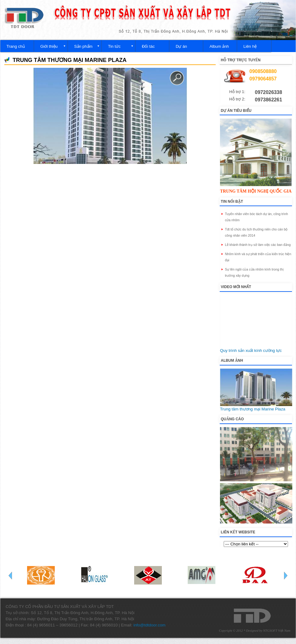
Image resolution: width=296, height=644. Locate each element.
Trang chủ (16, 46)
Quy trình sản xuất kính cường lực (251, 351)
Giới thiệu (49, 46)
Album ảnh (219, 46)
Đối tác (148, 46)
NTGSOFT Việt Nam (277, 631)
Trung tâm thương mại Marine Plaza (253, 409)
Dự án (181, 46)
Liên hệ (250, 46)
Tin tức (114, 46)
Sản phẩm (83, 46)
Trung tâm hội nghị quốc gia (256, 191)
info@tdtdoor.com (150, 625)
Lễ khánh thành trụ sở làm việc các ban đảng (258, 245)
